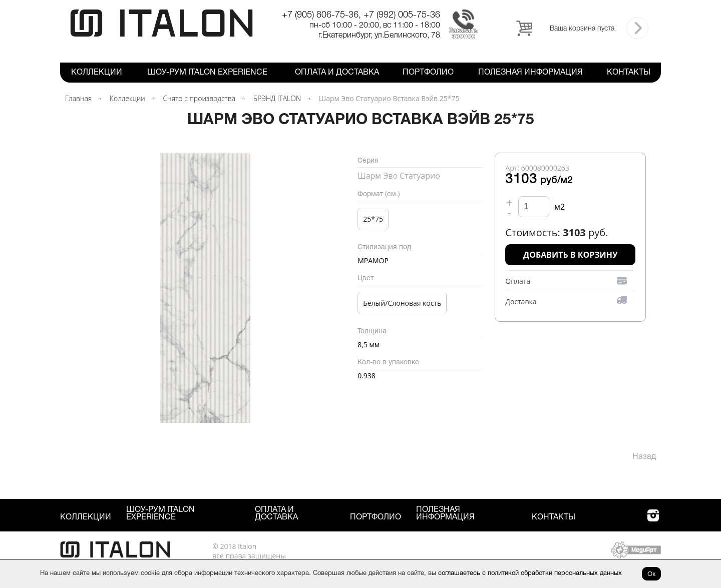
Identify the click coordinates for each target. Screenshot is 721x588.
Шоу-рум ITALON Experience (207, 73)
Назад (644, 457)
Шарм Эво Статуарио (399, 176)
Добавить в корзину (571, 255)
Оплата (518, 281)
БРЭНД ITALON (277, 98)
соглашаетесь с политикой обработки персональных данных (530, 573)
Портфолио (428, 73)
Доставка (521, 302)
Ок (651, 574)
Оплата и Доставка (337, 73)
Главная (78, 98)
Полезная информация (530, 73)
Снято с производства (199, 98)
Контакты (629, 73)
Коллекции (97, 73)
